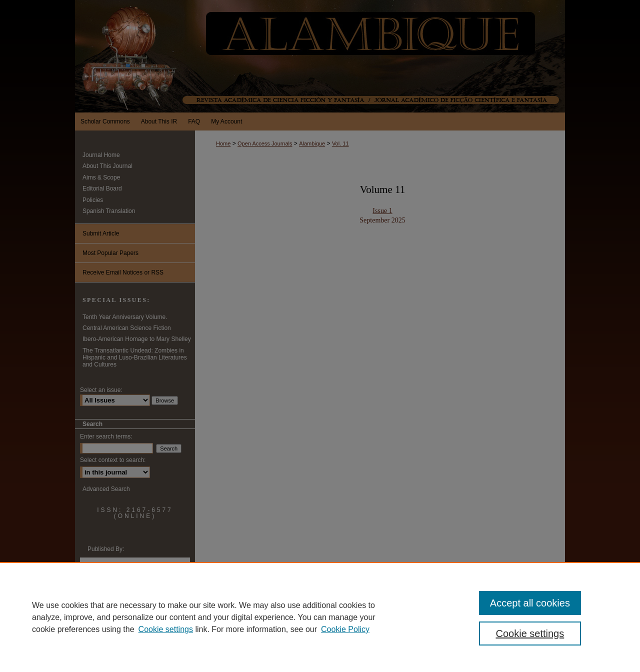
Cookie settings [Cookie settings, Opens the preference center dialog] (530, 633)
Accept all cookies (530, 603)
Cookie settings (166, 629)
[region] (320, 617)
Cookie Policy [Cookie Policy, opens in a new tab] (345, 629)
